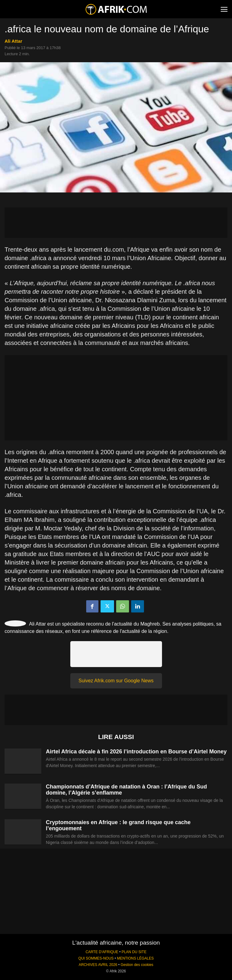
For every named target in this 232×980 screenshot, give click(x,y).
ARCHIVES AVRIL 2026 (98, 965)
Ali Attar (13, 41)
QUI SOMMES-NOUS (96, 958)
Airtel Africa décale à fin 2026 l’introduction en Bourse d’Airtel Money (136, 752)
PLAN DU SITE (134, 952)
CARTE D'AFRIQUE (102, 952)
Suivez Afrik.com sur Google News (116, 681)
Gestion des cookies (137, 965)
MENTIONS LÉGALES (135, 958)
